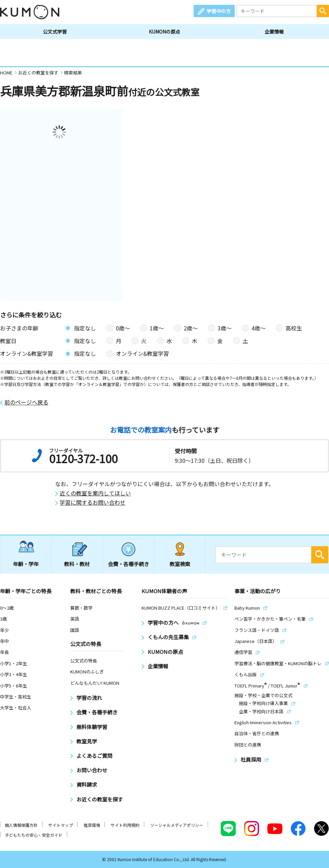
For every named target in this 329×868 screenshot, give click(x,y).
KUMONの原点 (164, 32)
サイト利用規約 (125, 825)
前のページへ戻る (26, 402)
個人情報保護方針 (21, 825)
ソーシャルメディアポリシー (177, 825)
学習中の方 (219, 11)
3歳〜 (225, 328)
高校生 (294, 328)
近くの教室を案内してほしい (95, 493)
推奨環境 (92, 825)
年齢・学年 (26, 564)
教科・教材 (77, 564)
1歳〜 (157, 328)
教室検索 (180, 564)
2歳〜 (191, 328)
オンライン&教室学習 (142, 353)
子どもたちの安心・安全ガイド (34, 835)
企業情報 (274, 32)
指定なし (85, 328)
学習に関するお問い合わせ (93, 502)
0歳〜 (123, 328)
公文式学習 (55, 32)
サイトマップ (61, 825)
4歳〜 (259, 328)
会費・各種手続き (129, 564)
